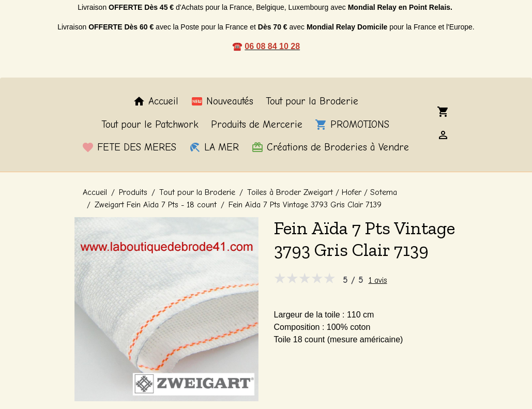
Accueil (156, 101)
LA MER (214, 147)
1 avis (378, 280)
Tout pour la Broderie (312, 101)
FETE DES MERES (129, 147)
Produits (133, 192)
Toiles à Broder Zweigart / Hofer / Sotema (322, 192)
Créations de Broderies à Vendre (330, 147)
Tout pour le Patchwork (150, 125)
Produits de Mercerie (257, 125)
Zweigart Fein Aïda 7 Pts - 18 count (156, 205)
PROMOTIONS (352, 125)
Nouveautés (222, 101)
